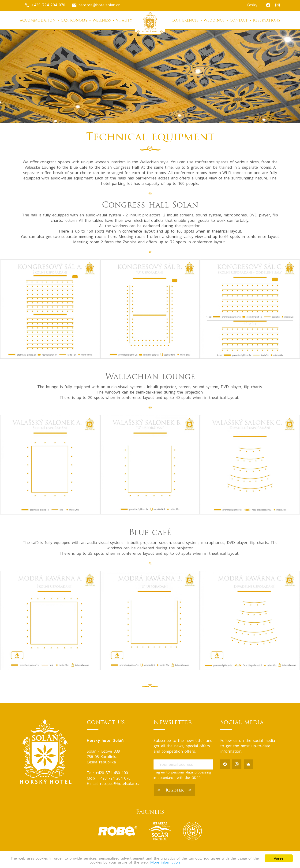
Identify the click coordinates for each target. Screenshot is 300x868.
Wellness (102, 21)
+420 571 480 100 (112, 773)
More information (165, 863)
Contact (239, 21)
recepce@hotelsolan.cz (96, 5)
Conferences (185, 21)
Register (174, 791)
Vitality (124, 21)
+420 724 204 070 (45, 5)
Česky (252, 5)
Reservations (266, 21)
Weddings (214, 21)
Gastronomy (74, 21)
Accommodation (38, 21)
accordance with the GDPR (179, 778)
